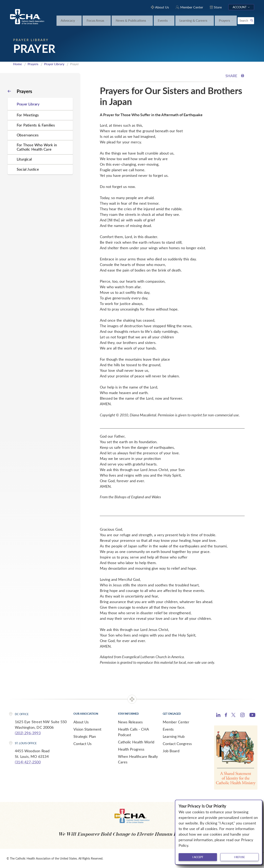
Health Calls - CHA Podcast (133, 732)
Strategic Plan (85, 736)
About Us (81, 722)
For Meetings (28, 115)
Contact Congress (177, 744)
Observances (28, 135)
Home (18, 64)
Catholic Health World (136, 742)
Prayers (33, 64)
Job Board (171, 751)
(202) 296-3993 (28, 733)
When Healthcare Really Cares (138, 759)
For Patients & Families (36, 125)
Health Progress (131, 749)
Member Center (176, 722)
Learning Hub (174, 736)
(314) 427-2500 (28, 762)
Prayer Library (54, 64)
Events (168, 729)
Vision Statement (87, 729)
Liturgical (24, 159)
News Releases (130, 722)
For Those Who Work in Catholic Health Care (37, 147)
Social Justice (28, 169)
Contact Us (82, 744)
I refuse (239, 857)
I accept (198, 857)
